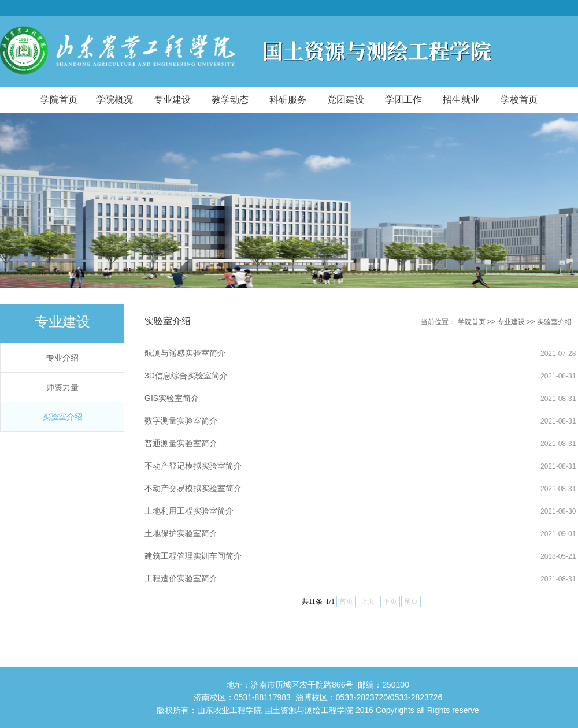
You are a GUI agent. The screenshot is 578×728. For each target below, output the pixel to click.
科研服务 (288, 100)
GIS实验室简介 (172, 398)
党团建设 (346, 100)
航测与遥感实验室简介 (185, 353)
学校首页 (519, 100)
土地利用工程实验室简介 (189, 511)
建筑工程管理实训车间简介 (193, 556)
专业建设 (172, 100)
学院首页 (59, 100)
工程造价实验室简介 (181, 578)
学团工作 (403, 100)
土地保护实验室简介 (181, 533)
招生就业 (461, 100)
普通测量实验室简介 (181, 443)
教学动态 (230, 100)
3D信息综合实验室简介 (186, 376)
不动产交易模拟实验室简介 (193, 488)
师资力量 (62, 387)
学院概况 (114, 100)
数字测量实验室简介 (181, 421)
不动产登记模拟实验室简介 (193, 466)
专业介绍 (62, 358)
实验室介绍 (62, 417)
